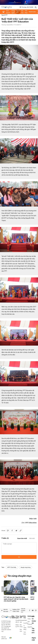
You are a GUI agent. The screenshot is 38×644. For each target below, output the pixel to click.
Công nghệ (13, 12)
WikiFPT (30, 627)
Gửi (19, 557)
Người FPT (18, 12)
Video (29, 619)
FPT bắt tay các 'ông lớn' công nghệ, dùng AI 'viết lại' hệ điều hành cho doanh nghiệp (16, 599)
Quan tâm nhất (22, 538)
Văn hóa (22, 12)
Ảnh (29, 622)
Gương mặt (22, 621)
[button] (35, 589)
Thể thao (26, 12)
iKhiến (25, 620)
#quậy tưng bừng (26, 567)
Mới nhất (32, 538)
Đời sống (21, 626)
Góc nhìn (21, 630)
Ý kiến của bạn (19, 548)
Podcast (30, 624)
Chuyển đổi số (18, 621)
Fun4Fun (26, 623)
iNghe (34, 638)
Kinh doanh (8, 12)
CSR (33, 640)
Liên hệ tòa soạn (5, 610)
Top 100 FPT (33, 631)
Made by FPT (17, 626)
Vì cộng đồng (25, 628)
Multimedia (32, 12)
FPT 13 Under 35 (34, 620)
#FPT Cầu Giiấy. (12, 567)
